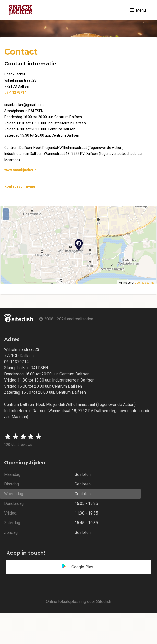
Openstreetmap (144, 283)
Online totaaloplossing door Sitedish (79, 602)
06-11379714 (15, 93)
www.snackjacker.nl (21, 170)
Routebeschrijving (20, 186)
